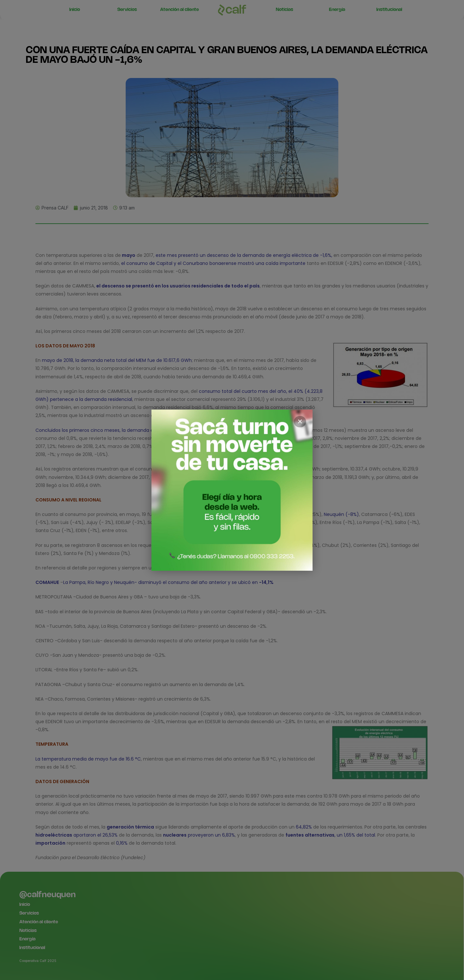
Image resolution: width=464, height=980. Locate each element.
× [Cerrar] (300, 422)
